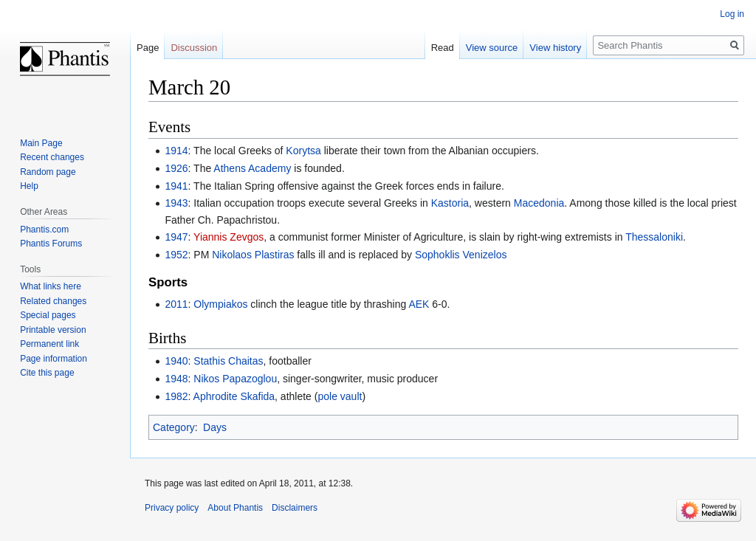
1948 (176, 379)
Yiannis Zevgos (228, 237)
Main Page (41, 143)
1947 (176, 237)
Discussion (194, 48)
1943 (176, 203)
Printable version (53, 330)
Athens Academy (252, 168)
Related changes (53, 301)
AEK (419, 304)
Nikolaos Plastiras (253, 255)
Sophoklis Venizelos (461, 255)
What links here (51, 286)
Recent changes (52, 157)
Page (148, 48)
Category (174, 427)
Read (443, 48)
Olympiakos (220, 304)
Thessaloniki (654, 237)
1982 (176, 396)
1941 (176, 186)
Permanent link (49, 344)
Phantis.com (44, 230)
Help (29, 186)
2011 (176, 304)
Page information (54, 359)
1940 (176, 361)
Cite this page (47, 373)
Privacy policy (172, 508)
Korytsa (303, 151)
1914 (176, 151)
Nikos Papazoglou (235, 379)
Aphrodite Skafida (234, 396)
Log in (732, 14)
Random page (48, 172)
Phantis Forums (51, 244)
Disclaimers (295, 508)
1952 (176, 255)
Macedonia (539, 203)
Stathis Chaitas (228, 361)
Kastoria (450, 203)
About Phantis (235, 508)
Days (215, 427)
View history (555, 48)
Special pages (48, 315)
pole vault (340, 396)
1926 (176, 168)
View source (492, 48)
